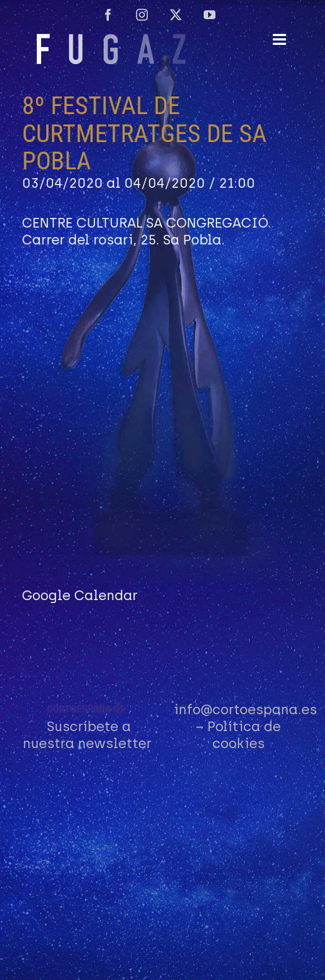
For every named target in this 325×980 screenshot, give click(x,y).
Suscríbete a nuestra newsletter (87, 735)
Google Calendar (80, 596)
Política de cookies (244, 735)
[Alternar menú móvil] (281, 39)
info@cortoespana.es (245, 710)
